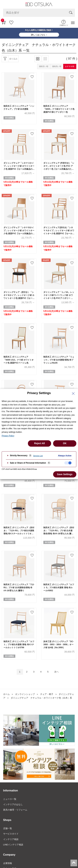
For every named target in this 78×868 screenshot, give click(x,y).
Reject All (39, 443)
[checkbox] (68, 463)
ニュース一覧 (10, 799)
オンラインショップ (25, 694)
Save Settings (65, 474)
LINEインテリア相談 (13, 845)
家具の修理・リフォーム (15, 810)
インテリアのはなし (13, 804)
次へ (56, 672)
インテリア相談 (11, 839)
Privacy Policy (8, 436)
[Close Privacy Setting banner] (73, 394)
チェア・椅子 (47, 694)
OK (65, 443)
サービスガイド (11, 834)
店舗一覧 (8, 828)
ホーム (6, 694)
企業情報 (8, 863)
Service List (38, 456)
